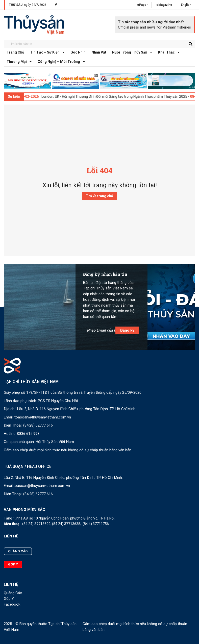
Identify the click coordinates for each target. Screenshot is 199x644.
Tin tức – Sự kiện (49, 52)
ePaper (142, 5)
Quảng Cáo (13, 593)
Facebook (12, 604)
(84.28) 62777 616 (38, 425)
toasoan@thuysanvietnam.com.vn (43, 417)
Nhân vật (99, 52)
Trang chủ (15, 52)
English (186, 5)
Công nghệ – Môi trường (63, 62)
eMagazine (164, 5)
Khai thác (170, 52)
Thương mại (20, 62)
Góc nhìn (78, 52)
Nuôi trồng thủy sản (133, 52)
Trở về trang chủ (99, 196)
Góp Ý (9, 599)
